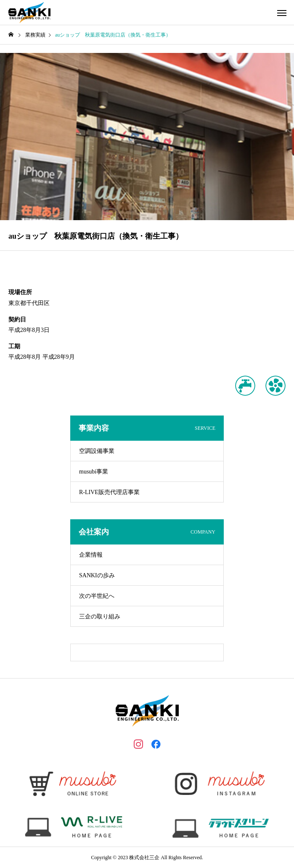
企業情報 (91, 555)
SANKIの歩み (97, 575)
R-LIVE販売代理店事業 (109, 492)
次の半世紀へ (97, 596)
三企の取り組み (100, 617)
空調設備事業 (97, 451)
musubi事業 (94, 472)
